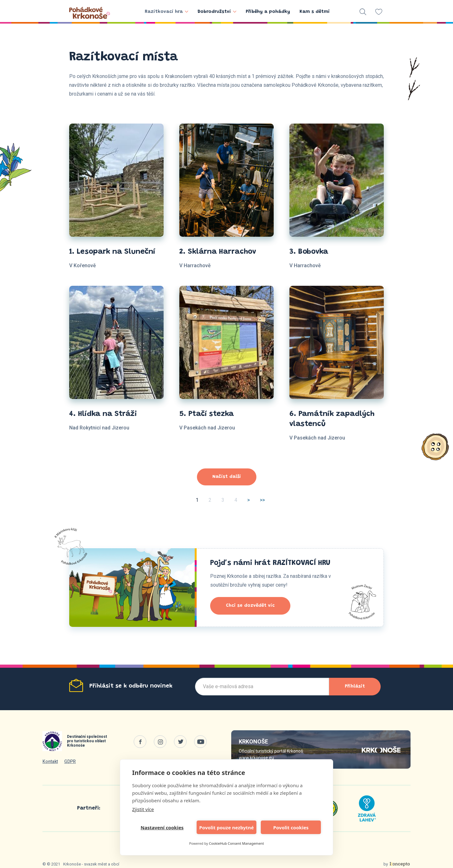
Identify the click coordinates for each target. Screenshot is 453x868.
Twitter (180, 742)
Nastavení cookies (162, 827)
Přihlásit (355, 686)
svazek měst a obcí (102, 864)
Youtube (200, 742)
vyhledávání (363, 12)
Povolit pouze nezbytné (226, 827)
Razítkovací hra (166, 12)
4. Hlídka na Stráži (103, 414)
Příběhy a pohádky (268, 12)
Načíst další (227, 477)
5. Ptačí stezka (207, 414)
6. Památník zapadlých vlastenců (332, 419)
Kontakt (50, 761)
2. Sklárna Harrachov (218, 252)
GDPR (70, 761)
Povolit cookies (291, 827)
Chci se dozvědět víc (250, 606)
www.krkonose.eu (256, 758)
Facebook (140, 742)
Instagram (160, 742)
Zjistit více (143, 809)
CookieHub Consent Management (236, 843)
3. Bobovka (309, 252)
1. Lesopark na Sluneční (112, 252)
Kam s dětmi (315, 12)
